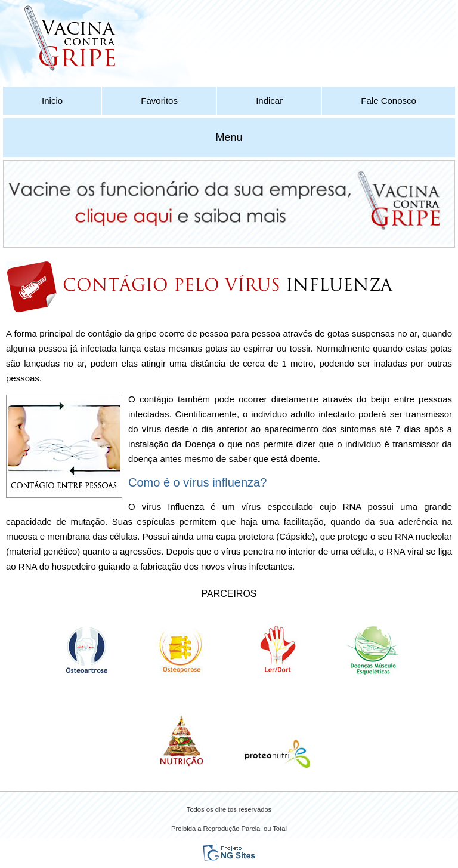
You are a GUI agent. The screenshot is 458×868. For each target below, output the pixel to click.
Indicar (269, 101)
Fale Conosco (389, 101)
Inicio (52, 101)
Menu (229, 137)
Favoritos (159, 101)
